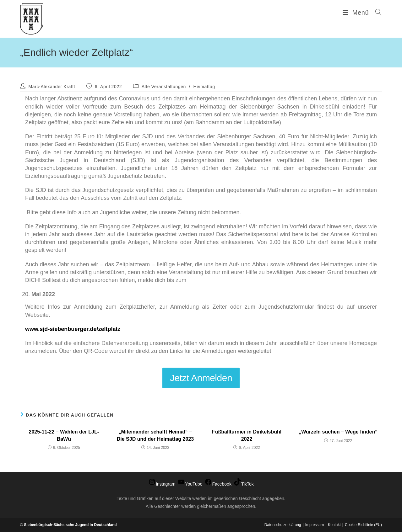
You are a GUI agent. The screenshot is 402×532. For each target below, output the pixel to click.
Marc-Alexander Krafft (52, 87)
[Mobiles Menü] (357, 13)
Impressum (315, 525)
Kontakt (334, 525)
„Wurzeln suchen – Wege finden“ (338, 432)
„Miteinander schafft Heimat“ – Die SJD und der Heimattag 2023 (155, 435)
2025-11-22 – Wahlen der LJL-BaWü (64, 435)
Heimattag (204, 87)
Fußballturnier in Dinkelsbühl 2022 (247, 435)
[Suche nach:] (376, 13)
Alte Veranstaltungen (164, 87)
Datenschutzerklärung (283, 525)
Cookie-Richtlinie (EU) (363, 525)
